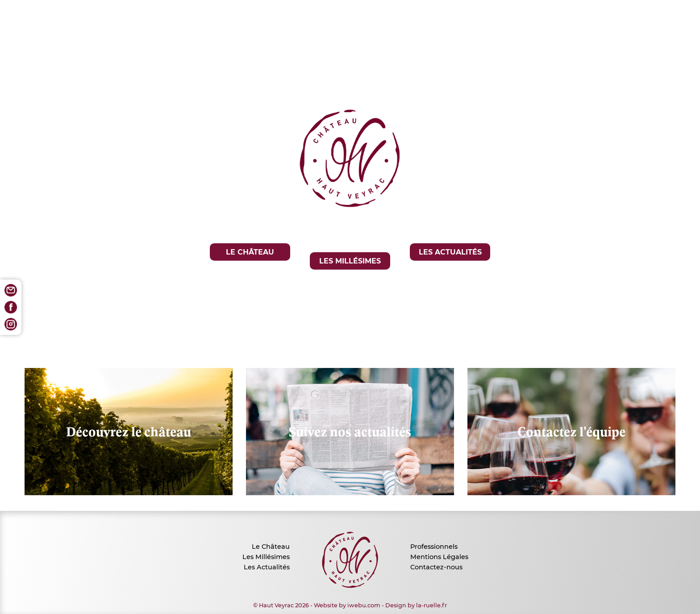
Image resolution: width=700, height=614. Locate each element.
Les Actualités (267, 567)
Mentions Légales (439, 557)
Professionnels (434, 547)
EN (358, 330)
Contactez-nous (436, 567)
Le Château (271, 547)
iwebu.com (364, 605)
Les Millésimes (266, 557)
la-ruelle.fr (431, 605)
